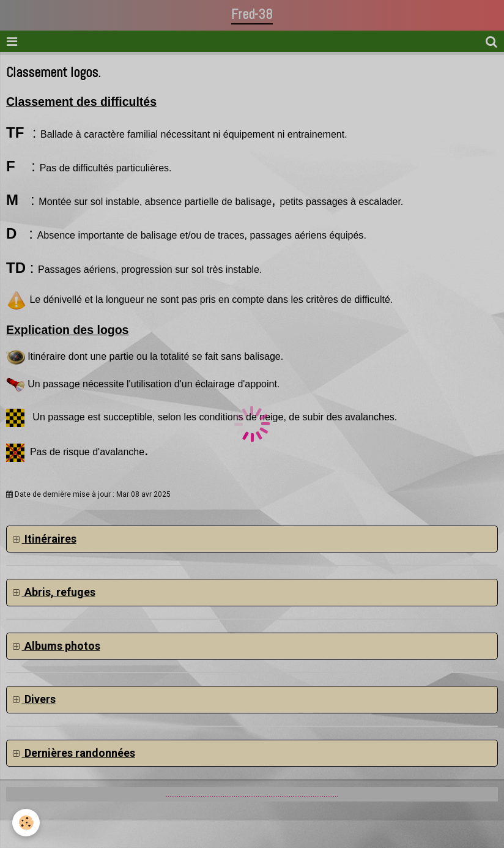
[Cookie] (26, 823)
